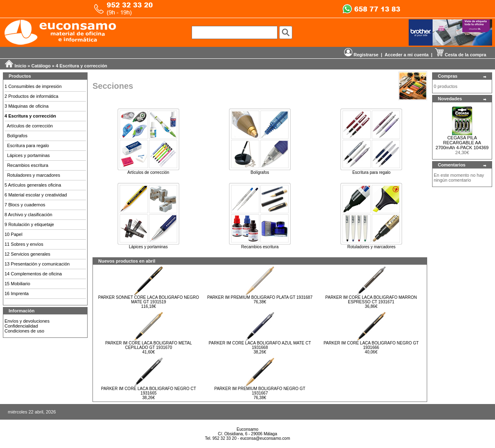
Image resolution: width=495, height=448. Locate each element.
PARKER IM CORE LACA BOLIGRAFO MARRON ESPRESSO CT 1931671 (371, 300)
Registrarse (361, 55)
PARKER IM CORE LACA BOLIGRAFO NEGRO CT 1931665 (149, 391)
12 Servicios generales (27, 254)
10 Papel (13, 234)
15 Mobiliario (17, 284)
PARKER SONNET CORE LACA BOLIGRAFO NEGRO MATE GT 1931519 (149, 300)
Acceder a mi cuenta (406, 55)
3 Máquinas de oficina (27, 106)
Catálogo (41, 66)
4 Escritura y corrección (82, 66)
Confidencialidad (21, 326)
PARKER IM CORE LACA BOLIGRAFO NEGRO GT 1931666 (371, 345)
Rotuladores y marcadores (34, 175)
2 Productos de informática (31, 96)
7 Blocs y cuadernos (25, 205)
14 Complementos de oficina (33, 274)
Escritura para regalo (28, 145)
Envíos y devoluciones (27, 321)
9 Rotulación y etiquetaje (29, 224)
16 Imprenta (17, 293)
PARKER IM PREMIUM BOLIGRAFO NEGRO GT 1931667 (260, 391)
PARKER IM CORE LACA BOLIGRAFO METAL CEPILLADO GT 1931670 (149, 345)
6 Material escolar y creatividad (36, 195)
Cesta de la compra (461, 55)
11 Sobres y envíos (24, 244)
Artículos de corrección (30, 126)
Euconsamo (248, 429)
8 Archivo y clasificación (28, 215)
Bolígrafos (17, 136)
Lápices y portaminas (28, 155)
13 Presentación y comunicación (37, 264)
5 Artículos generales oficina (33, 185)
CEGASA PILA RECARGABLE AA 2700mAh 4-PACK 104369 (462, 143)
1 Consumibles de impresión (33, 86)
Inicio (20, 66)
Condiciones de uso (24, 331)
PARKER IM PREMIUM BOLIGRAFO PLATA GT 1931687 (260, 297)
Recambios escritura (28, 165)
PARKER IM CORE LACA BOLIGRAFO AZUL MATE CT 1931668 (260, 345)
